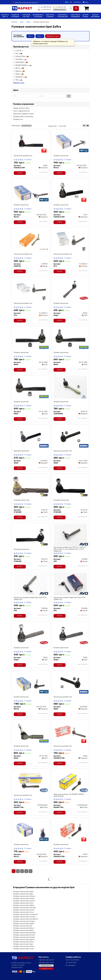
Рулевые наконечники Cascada (24, 908)
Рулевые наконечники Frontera (24, 917)
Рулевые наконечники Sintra (23, 942)
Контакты (77, 2)
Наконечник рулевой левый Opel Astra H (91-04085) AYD (70, 599)
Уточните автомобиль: (19, 36)
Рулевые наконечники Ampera (24, 896)
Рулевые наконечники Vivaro (24, 949)
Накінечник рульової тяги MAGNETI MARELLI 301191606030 (69, 795)
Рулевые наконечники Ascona (24, 901)
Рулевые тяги (18, 119)
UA (71, 2)
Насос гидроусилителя (21, 111)
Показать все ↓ (19, 83)
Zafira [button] (40, 36)
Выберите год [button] (53, 36)
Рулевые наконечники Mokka (24, 930)
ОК (69, 96)
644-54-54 (44, 7)
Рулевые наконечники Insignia (24, 921)
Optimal (20, 71)
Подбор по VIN (46, 969)
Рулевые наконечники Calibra (24, 905)
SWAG (19, 74)
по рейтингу (26, 126)
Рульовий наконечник (22, 500)
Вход (85, 2)
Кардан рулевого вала (21, 108)
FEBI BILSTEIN (22, 57)
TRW (19, 80)
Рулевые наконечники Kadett (24, 924)
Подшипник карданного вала (24, 114)
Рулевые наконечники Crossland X (26, 914)
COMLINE (18, 51)
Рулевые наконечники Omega (24, 937)
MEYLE (20, 68)
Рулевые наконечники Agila (23, 894)
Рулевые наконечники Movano (24, 935)
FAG (19, 54)
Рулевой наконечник (61, 156)
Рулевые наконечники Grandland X (26, 919)
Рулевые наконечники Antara (24, 898)
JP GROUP (21, 59)
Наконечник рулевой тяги (23, 156)
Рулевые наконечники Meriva (24, 928)
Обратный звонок (60, 10)
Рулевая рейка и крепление (23, 117)
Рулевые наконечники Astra (23, 903)
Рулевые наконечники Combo (24, 910)
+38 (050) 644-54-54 (46, 963)
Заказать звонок (46, 966)
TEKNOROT (21, 77)
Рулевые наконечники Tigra (23, 944)
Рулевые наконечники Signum (24, 940)
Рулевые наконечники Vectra (24, 946)
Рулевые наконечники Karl (23, 926)
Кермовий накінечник (21, 451)
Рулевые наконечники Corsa (23, 912)
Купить (20, 173)
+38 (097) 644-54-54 (46, 960)
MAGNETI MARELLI (23, 65)
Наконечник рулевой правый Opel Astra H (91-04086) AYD (30, 599)
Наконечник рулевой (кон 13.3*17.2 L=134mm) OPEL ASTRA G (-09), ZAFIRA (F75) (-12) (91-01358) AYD (70, 549)
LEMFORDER (22, 62)
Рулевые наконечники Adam (23, 892)
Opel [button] (31, 36)
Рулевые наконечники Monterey (25, 933)
